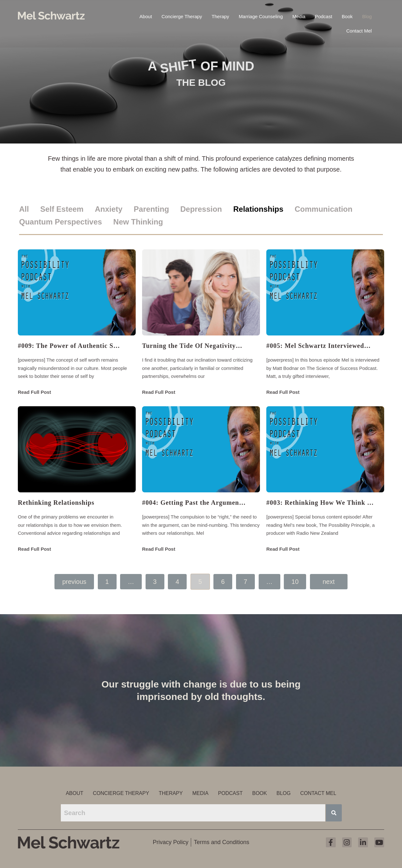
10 (295, 582)
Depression (201, 209)
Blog (367, 16)
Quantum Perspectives (61, 222)
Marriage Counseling (261, 16)
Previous (74, 582)
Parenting (151, 209)
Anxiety (109, 209)
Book (347, 16)
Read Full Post (34, 392)
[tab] (29, 209)
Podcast (324, 16)
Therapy (220, 16)
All (24, 209)
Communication (323, 209)
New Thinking (138, 222)
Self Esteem (62, 209)
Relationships (258, 209)
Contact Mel (359, 30)
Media (299, 16)
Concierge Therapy (182, 16)
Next (329, 582)
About (146, 16)
